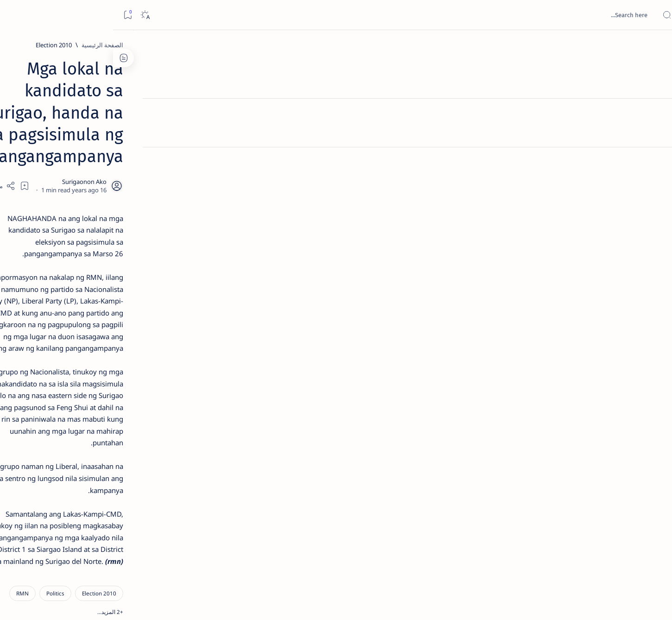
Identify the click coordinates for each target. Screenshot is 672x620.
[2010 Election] (504, 45)
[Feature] (137, 145)
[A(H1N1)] (162, 462)
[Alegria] (133, 252)
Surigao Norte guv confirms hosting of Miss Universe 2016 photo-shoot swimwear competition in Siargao (128, 330)
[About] (655, 114)
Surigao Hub (568, 602)
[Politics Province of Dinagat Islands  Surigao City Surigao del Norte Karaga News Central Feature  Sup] (162, 438)
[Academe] (95, 485)
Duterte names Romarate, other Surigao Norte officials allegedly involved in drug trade (124, 274)
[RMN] (473, 371)
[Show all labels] (172, 530)
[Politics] (506, 371)
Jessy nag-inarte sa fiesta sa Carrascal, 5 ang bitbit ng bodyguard (131, 224)
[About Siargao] (95, 462)
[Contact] (655, 132)
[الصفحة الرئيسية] (655, 46)
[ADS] (162, 508)
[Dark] (32, 15)
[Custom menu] (655, 162)
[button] (443, 371)
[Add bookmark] (253, 118)
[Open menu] (655, 15)
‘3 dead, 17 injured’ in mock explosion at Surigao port (133, 381)
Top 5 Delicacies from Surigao (128, 158)
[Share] (228, 118)
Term (187, 560)
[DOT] (133, 303)
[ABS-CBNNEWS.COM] (162, 485)
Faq (100, 560)
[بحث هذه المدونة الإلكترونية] (489, 15)
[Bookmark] (15, 15)
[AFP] (95, 508)
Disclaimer (157, 560)
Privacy (124, 560)
